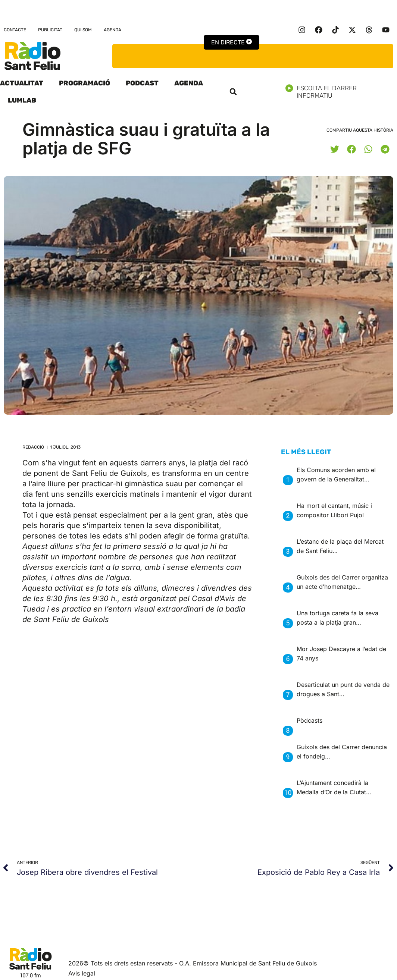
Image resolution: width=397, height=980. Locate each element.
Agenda (112, 30)
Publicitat (50, 30)
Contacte (15, 30)
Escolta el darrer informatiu (341, 92)
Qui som (83, 30)
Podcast (142, 83)
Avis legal (82, 973)
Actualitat (22, 83)
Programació (85, 83)
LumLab (22, 100)
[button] (233, 92)
